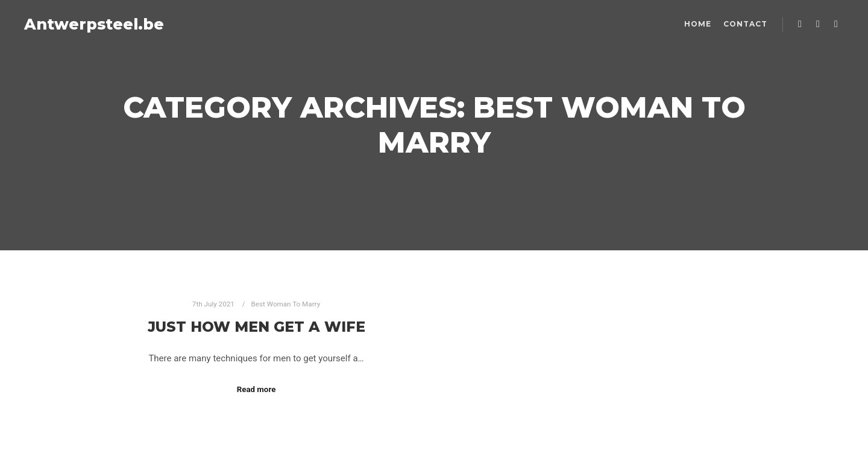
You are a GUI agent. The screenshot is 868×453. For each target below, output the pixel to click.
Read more (256, 389)
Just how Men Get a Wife (256, 327)
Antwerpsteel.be (84, 24)
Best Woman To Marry (286, 304)
